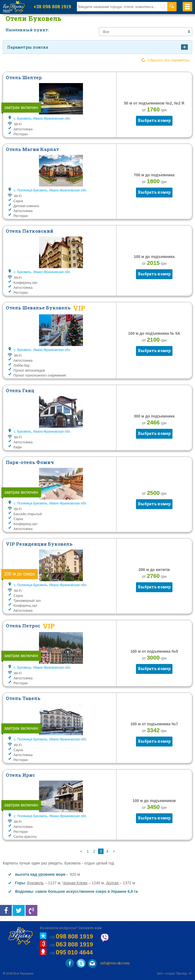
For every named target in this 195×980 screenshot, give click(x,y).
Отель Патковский (30, 231)
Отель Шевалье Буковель (38, 308)
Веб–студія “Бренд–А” (175, 973)
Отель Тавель (23, 698)
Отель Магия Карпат (32, 149)
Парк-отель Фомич (30, 462)
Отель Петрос (23, 626)
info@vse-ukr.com (109, 963)
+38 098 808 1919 (52, 6)
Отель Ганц (20, 390)
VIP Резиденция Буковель (39, 544)
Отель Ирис (20, 775)
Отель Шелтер (24, 77)
